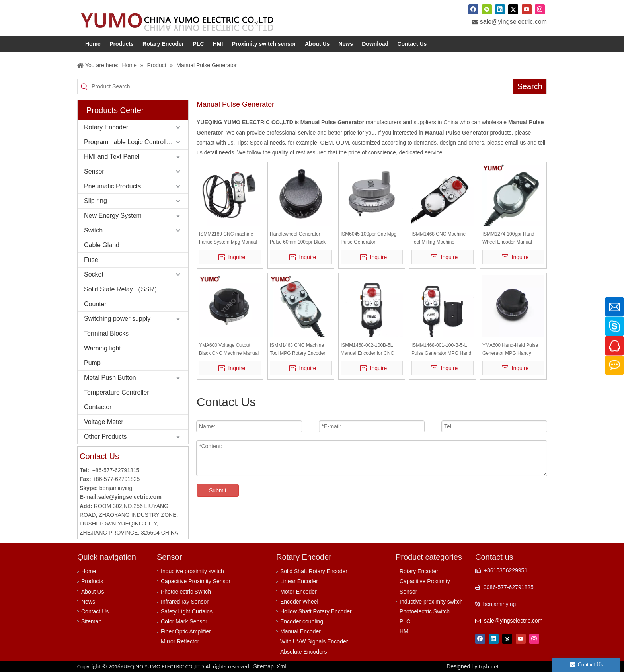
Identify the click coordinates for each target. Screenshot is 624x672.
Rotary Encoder (106, 127)
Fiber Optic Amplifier (186, 631)
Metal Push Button (110, 378)
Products (92, 581)
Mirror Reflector (180, 641)
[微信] (487, 9)
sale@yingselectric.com (513, 22)
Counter (95, 304)
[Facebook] (473, 9)
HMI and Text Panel (112, 157)
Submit (218, 490)
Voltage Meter (104, 422)
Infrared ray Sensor (185, 602)
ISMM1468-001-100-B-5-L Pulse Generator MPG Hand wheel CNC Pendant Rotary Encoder (441, 350)
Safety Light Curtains (187, 611)
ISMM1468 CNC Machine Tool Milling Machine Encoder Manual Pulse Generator (439, 239)
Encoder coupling (302, 621)
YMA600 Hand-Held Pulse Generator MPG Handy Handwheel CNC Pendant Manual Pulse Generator (510, 350)
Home (89, 571)
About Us (93, 592)
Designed (473, 666)
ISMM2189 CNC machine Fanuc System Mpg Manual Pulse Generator (228, 239)
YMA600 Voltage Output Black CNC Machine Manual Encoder (229, 350)
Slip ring (96, 201)
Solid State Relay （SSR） (122, 289)
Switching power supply (117, 319)
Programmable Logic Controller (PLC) (136, 142)
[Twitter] (513, 9)
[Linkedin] (500, 9)
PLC (405, 621)
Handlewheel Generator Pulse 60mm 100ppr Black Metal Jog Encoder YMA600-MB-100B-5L (300, 239)
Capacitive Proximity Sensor (196, 581)
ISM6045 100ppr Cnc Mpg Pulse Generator (369, 238)
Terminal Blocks (106, 333)
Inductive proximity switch (192, 571)
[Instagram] (540, 9)
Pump (92, 363)
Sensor (94, 171)
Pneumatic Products (112, 186)
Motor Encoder (298, 592)
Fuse (91, 260)
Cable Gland (102, 245)
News (88, 602)
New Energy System (113, 216)
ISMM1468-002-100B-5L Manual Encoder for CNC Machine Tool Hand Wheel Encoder (369, 350)
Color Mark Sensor (184, 621)
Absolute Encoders (304, 652)
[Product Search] (302, 86)
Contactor (98, 407)
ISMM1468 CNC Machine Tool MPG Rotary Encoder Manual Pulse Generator (297, 350)
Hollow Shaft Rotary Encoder (316, 611)
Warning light (102, 348)
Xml (281, 666)
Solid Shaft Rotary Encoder (314, 571)
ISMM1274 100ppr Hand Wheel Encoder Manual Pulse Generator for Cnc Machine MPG (508, 239)
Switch (93, 230)
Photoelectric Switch (186, 592)
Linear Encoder (299, 581)
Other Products (105, 437)
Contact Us (95, 611)
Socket (94, 274)
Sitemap (91, 621)
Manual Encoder (300, 631)
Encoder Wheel (299, 602)
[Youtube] (527, 9)
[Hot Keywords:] (530, 86)
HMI (405, 631)
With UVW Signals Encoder (314, 641)
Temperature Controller (117, 392)
